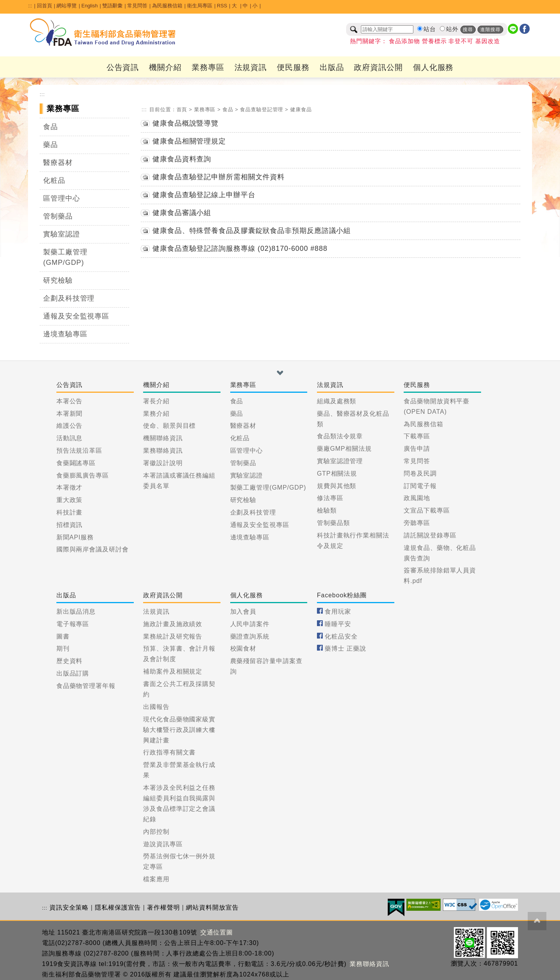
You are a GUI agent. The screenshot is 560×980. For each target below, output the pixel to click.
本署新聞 (70, 414)
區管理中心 (62, 198)
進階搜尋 (490, 30)
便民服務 (293, 67)
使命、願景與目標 (169, 426)
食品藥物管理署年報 (86, 686)
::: (30, 6)
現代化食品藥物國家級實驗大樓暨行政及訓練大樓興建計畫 (179, 730)
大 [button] (235, 6)
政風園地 (417, 498)
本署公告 (70, 401)
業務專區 (208, 67)
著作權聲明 (164, 907)
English (89, 6)
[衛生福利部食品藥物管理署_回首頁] (103, 32)
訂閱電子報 (420, 486)
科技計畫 (70, 512)
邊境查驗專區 (65, 334)
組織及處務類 (337, 401)
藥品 (51, 145)
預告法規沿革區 (79, 451)
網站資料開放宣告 (212, 907)
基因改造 (488, 41)
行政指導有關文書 (169, 752)
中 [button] (245, 6)
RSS (222, 6)
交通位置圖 (217, 932)
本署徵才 (70, 487)
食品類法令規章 (340, 436)
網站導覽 (66, 6)
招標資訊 (70, 525)
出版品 (332, 67)
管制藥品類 (333, 523)
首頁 (182, 109)
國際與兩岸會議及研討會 (93, 549)
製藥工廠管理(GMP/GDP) (65, 257)
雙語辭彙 (112, 6)
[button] (280, 373)
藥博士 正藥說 (346, 648)
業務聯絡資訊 (163, 451)
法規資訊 (251, 67)
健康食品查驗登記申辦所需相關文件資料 (219, 177)
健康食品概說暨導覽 (185, 123)
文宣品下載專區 (427, 510)
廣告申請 (417, 449)
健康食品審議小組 (182, 213)
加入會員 (243, 612)
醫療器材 (58, 163)
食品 (51, 127)
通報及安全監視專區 (76, 316)
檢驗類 (327, 510)
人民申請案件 (250, 624)
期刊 (63, 648)
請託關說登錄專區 (430, 535)
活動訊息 (70, 438)
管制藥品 (58, 216)
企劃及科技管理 (69, 298)
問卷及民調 (420, 473)
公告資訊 (123, 67)
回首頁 (45, 6)
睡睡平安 (338, 624)
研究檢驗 (58, 280)
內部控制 (156, 832)
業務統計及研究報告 (173, 636)
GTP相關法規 (337, 473)
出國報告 (156, 707)
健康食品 (301, 109)
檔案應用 (156, 879)
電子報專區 (73, 624)
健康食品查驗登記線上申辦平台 (204, 195)
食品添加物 (404, 41)
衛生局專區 (200, 6)
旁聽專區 (417, 523)
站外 (452, 29)
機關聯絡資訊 (163, 438)
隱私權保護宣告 (118, 907)
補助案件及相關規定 (173, 671)
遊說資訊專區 (163, 844)
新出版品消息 (76, 612)
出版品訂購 (73, 673)
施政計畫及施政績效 (173, 624)
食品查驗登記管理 (262, 109)
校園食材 (243, 648)
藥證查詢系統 (250, 636)
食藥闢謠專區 (76, 463)
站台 (430, 29)
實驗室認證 (62, 234)
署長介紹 (156, 401)
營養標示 (434, 41)
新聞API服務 (75, 537)
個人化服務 (433, 67)
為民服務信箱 (167, 6)
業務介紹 (156, 414)
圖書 (63, 636)
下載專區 (417, 436)
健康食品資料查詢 (182, 159)
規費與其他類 (337, 486)
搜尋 (468, 30)
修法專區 (330, 498)
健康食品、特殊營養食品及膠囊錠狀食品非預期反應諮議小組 (252, 231)
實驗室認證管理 (340, 461)
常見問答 (137, 6)
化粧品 (54, 180)
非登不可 (461, 41)
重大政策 (70, 500)
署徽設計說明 (163, 463)
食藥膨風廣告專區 (83, 475)
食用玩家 (338, 612)
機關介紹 (165, 67)
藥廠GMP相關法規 (344, 449)
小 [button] (255, 6)
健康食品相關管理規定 (189, 141)
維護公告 (70, 426)
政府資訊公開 (378, 67)
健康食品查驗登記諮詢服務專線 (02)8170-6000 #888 (240, 248)
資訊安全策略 (69, 907)
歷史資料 (70, 661)
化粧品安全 (341, 636)
